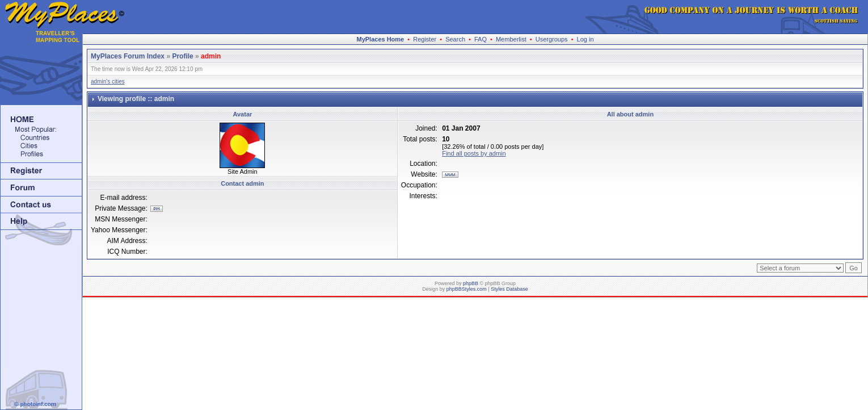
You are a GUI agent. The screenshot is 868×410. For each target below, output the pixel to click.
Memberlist (511, 39)
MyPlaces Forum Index (128, 56)
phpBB (471, 283)
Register (425, 39)
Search (455, 39)
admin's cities (108, 81)
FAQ (481, 39)
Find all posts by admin (474, 153)
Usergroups (552, 39)
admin (211, 56)
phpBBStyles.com (467, 289)
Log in (585, 39)
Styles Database (509, 289)
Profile (182, 56)
